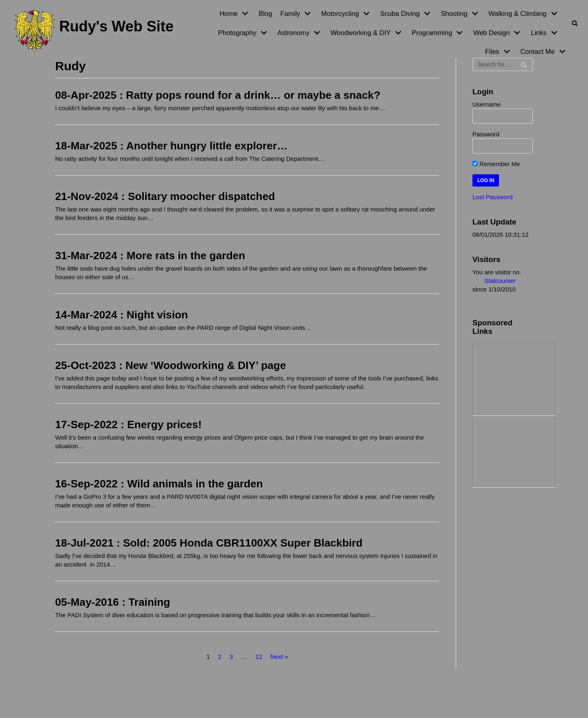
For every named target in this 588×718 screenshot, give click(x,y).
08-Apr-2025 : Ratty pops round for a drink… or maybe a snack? (218, 95)
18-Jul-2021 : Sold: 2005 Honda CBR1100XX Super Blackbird (209, 543)
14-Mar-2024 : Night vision (121, 315)
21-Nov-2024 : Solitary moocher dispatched (165, 196)
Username (487, 104)
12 (259, 657)
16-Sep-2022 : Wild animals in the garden (159, 484)
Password (486, 134)
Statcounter (500, 281)
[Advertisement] (514, 379)
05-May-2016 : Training (113, 602)
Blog (265, 13)
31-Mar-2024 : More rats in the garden (150, 256)
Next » (279, 657)
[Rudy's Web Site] (94, 31)
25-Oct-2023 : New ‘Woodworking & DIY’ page (170, 365)
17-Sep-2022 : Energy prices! (128, 425)
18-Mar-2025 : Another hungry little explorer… (171, 146)
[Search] (575, 23)
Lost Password (492, 197)
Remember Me (496, 164)
